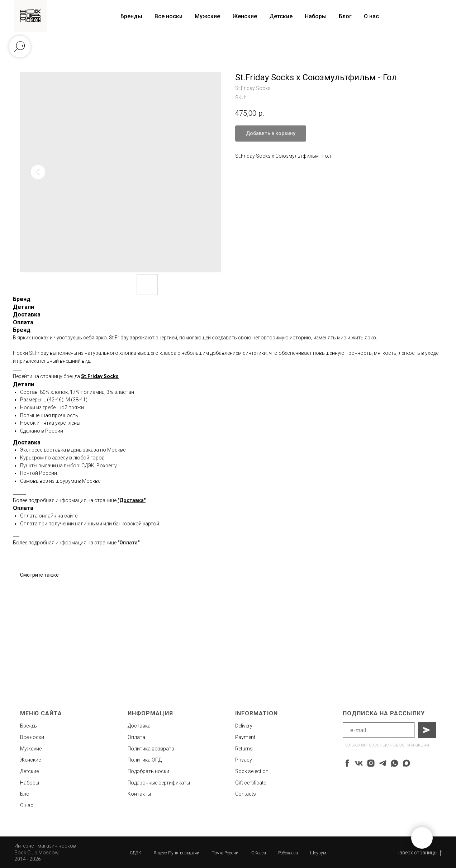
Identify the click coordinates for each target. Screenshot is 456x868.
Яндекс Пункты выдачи (176, 853)
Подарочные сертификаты (159, 783)
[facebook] (347, 763)
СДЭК (136, 853)
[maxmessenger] (406, 763)
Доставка (139, 726)
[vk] (359, 763)
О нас (371, 16)
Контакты (139, 794)
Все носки (168, 16)
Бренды (29, 726)
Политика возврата (151, 749)
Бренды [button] (131, 16)
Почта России (225, 853)
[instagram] (371, 763)
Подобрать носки (148, 771)
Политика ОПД (145, 760)
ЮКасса (258, 853)
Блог (345, 16)
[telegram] (383, 763)
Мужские (207, 16)
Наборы (316, 16)
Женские (245, 16)
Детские (281, 16)
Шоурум (318, 853)
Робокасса (288, 853)
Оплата (136, 737)
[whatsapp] (395, 763)
